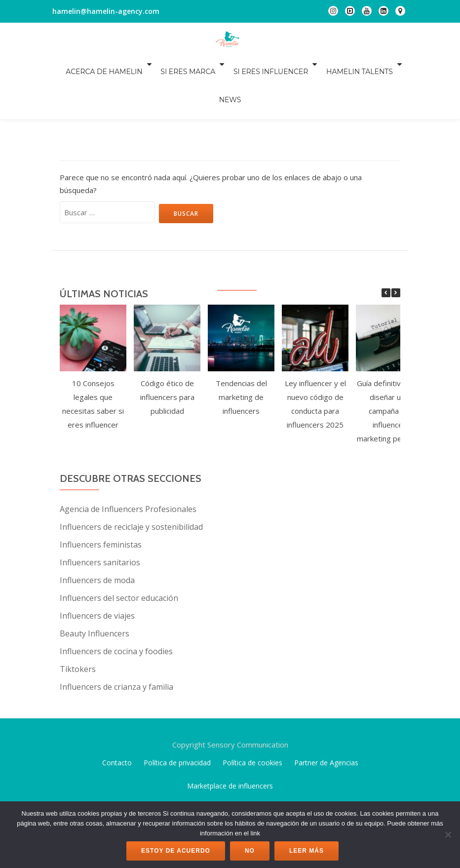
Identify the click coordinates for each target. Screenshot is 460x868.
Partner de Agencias (326, 707)
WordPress (269, 786)
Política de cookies (252, 707)
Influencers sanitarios (100, 507)
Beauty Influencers (95, 578)
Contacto (117, 707)
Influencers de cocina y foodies (116, 596)
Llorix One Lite (196, 786)
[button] (396, 237)
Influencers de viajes (97, 560)
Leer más (307, 851)
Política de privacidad (177, 707)
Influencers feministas (101, 489)
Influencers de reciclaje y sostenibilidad (131, 472)
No (250, 851)
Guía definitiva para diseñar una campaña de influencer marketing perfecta (389, 355)
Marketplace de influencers (230, 730)
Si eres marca (172, 64)
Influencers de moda (97, 525)
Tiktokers (78, 614)
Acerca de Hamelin (92, 64)
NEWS (396, 64)
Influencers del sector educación (119, 543)
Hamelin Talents (337, 64)
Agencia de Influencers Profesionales (128, 454)
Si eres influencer (251, 64)
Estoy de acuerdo (176, 851)
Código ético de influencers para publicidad (167, 342)
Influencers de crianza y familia (116, 631)
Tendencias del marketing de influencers (241, 342)
